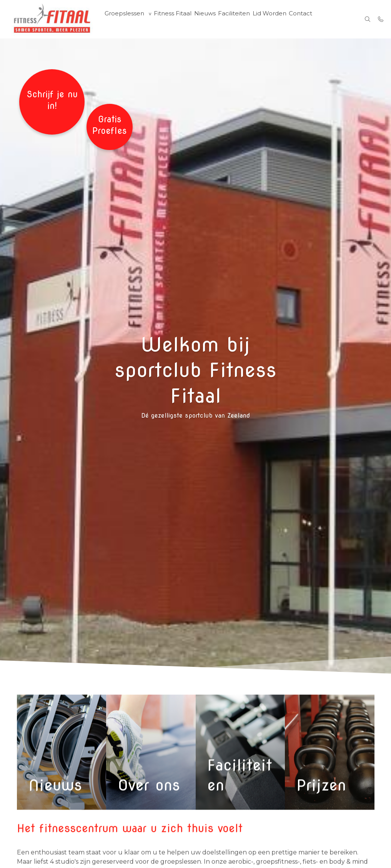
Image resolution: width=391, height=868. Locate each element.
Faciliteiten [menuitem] (235, 19)
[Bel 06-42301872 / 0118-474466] (381, 19)
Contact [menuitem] (302, 19)
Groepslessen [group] (124, 19)
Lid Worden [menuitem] (270, 19)
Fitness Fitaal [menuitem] (172, 19)
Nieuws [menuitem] (205, 19)
